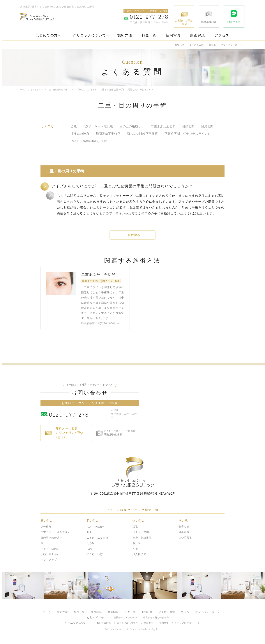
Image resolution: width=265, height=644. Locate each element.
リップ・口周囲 (50, 552)
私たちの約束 (104, 626)
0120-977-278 (79, 417)
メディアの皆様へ (184, 626)
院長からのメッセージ (125, 620)
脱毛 (135, 530)
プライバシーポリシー (233, 45)
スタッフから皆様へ (127, 626)
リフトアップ (49, 563)
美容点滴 (184, 530)
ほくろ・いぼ (95, 557)
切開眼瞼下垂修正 (108, 134)
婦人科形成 (139, 557)
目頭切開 (188, 126)
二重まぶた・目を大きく (55, 535)
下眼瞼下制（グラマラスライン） (188, 134)
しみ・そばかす (96, 530)
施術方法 (125, 35)
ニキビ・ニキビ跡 (97, 541)
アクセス (222, 35)
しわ (89, 552)
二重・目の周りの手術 (62, 90)
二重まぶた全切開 (163, 126)
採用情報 (164, 626)
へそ (135, 552)
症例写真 (173, 35)
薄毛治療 (184, 535)
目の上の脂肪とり (132, 126)
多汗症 (137, 546)
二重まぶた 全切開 (98, 280)
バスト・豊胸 (141, 535)
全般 (74, 126)
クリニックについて (89, 35)
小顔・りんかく (50, 557)
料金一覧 (149, 35)
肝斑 (89, 535)
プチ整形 (46, 530)
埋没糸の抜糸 (80, 134)
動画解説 (198, 35)
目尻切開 (207, 126)
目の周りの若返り (51, 541)
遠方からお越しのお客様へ (157, 620)
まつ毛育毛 (185, 541)
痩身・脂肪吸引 (142, 541)
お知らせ (180, 45)
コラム (212, 45)
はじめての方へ (49, 35)
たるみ (91, 546)
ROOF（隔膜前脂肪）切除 (89, 141)
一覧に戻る (132, 235)
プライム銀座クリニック (132, 475)
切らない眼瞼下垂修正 (142, 134)
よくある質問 (197, 45)
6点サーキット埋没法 (98, 126)
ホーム (24, 90)
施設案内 (149, 626)
